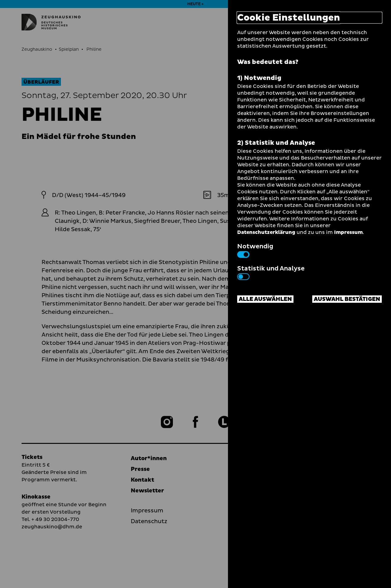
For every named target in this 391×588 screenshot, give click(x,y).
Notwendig (255, 250)
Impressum (348, 232)
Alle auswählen (265, 299)
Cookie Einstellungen (289, 18)
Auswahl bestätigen (347, 299)
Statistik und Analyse (271, 272)
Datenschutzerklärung (266, 232)
